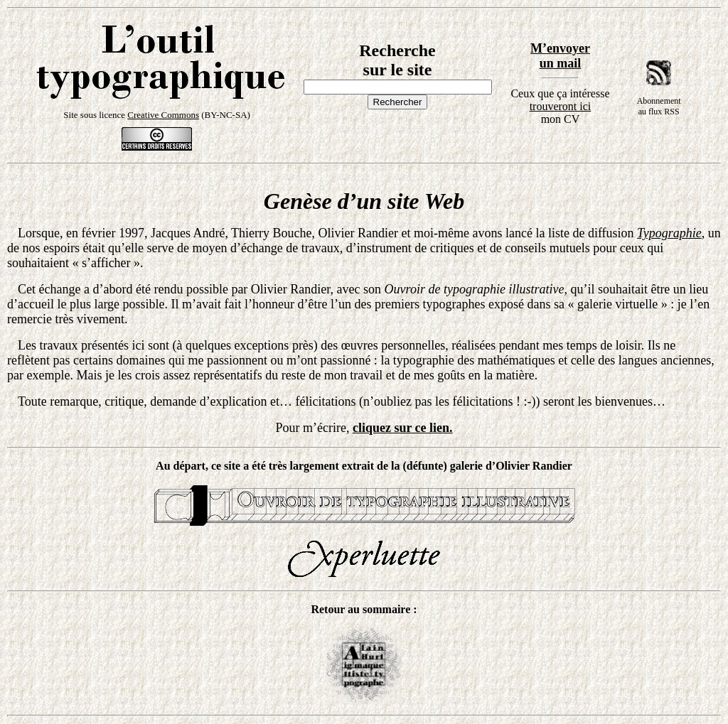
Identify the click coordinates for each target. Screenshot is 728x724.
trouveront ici (561, 106)
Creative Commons (163, 115)
